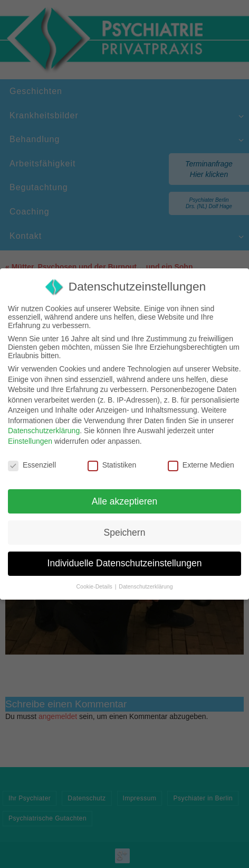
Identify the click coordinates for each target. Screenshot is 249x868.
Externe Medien (201, 465)
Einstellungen (30, 441)
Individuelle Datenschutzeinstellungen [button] (125, 563)
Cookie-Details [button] (95, 586)
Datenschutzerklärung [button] (146, 586)
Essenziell (32, 465)
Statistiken (112, 465)
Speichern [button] (125, 533)
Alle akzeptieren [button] (125, 501)
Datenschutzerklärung (44, 431)
